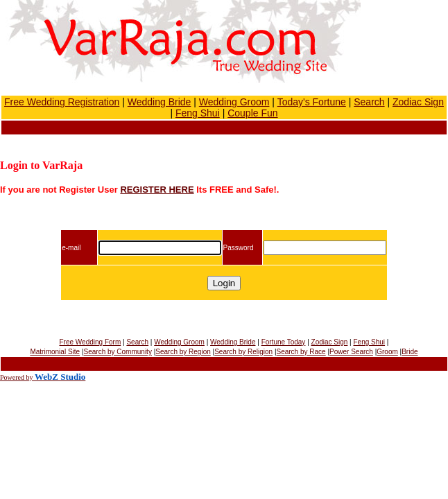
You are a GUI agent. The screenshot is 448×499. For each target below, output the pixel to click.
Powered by (17, 377)
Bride (410, 352)
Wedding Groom (234, 102)
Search (369, 102)
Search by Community (118, 352)
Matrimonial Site (55, 352)
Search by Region (183, 352)
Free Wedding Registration (62, 102)
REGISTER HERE (157, 190)
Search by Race (301, 352)
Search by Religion (243, 352)
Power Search (351, 352)
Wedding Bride (160, 102)
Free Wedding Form (91, 342)
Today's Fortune (312, 102)
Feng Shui (198, 113)
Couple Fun (252, 113)
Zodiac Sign (418, 102)
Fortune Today (284, 342)
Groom (387, 352)
